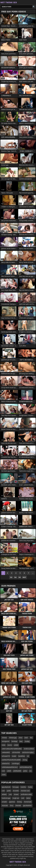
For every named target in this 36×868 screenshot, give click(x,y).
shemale (18, 805)
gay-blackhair (27, 805)
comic (4, 775)
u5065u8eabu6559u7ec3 (10, 767)
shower (16, 794)
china (21, 738)
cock (3, 771)
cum (3, 791)
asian (26, 738)
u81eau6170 (6, 756)
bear (21, 741)
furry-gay (16, 787)
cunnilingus (16, 763)
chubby (27, 741)
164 (15, 577)
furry (12, 805)
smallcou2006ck (29, 749)
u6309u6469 (17, 771)
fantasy (19, 802)
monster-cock (25, 791)
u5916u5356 (16, 752)
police (25, 771)
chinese (4, 738)
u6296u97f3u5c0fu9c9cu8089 (11, 760)
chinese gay (13, 738)
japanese (12, 802)
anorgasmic (6, 741)
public (9, 791)
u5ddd (16, 745)
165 (19, 577)
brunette (16, 791)
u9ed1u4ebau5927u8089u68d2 (12, 749)
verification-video (26, 794)
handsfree (22, 756)
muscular (5, 805)
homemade (28, 802)
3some (10, 745)
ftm (31, 738)
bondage (14, 741)
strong (25, 760)
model (14, 756)
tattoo (28, 798)
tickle (4, 745)
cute (10, 794)
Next (24, 577)
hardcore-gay (6, 798)
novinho (23, 787)
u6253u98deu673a (26, 767)
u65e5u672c (6, 763)
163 (11, 577)
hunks (30, 787)
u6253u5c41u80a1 (28, 752)
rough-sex (16, 798)
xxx (30, 771)
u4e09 (9, 771)
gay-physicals (6, 787)
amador (4, 802)
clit (28, 756)
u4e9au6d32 (6, 752)
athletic (4, 794)
